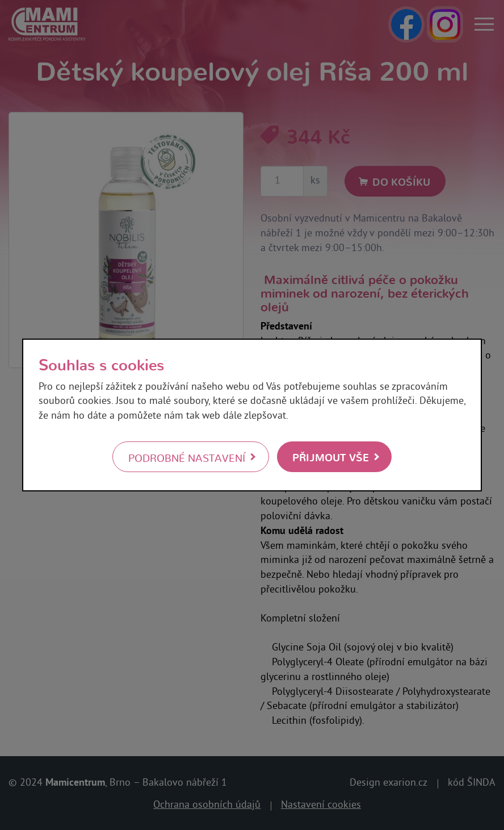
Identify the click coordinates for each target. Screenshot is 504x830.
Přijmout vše (331, 456)
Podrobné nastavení (187, 457)
